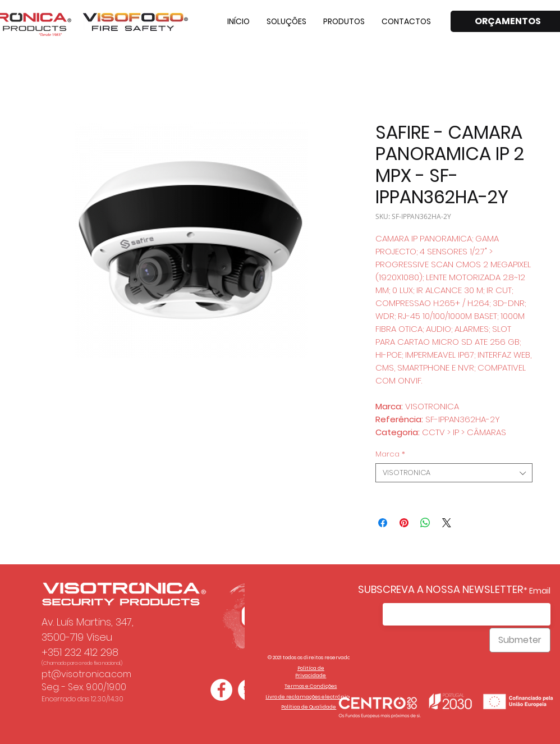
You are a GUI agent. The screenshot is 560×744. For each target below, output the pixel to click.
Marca (390, 454)
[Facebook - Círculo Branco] (221, 690)
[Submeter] (520, 640)
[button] (286, 21)
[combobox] (454, 473)
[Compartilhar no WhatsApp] (425, 523)
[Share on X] (447, 523)
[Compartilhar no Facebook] (383, 523)
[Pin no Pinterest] (404, 523)
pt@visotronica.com (86, 674)
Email (540, 591)
